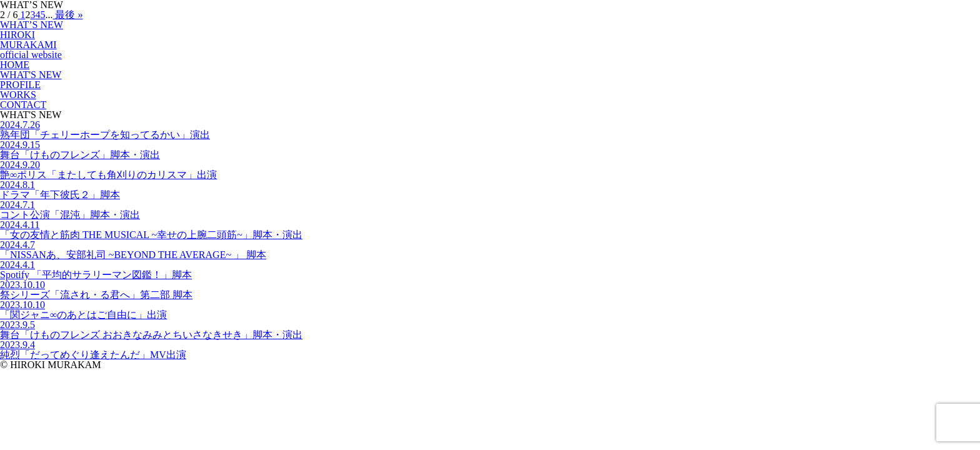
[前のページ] (19, 15)
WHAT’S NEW (32, 25)
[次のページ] (54, 15)
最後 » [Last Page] (69, 15)
